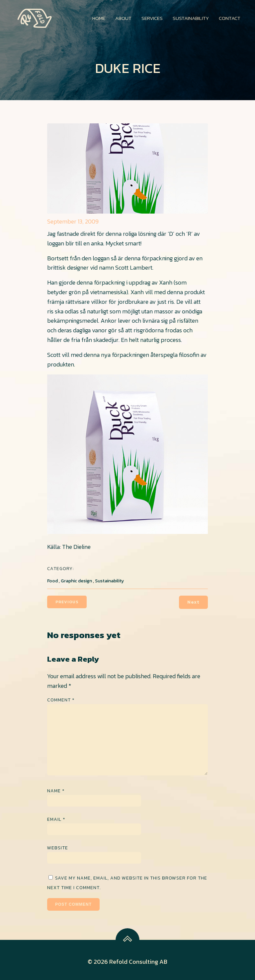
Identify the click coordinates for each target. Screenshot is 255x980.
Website (58, 848)
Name (56, 791)
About (123, 18)
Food (52, 581)
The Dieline (76, 547)
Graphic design (76, 581)
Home (99, 18)
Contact (230, 18)
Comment (61, 700)
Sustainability (191, 18)
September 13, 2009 (73, 221)
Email (56, 819)
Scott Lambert (134, 267)
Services (152, 18)
